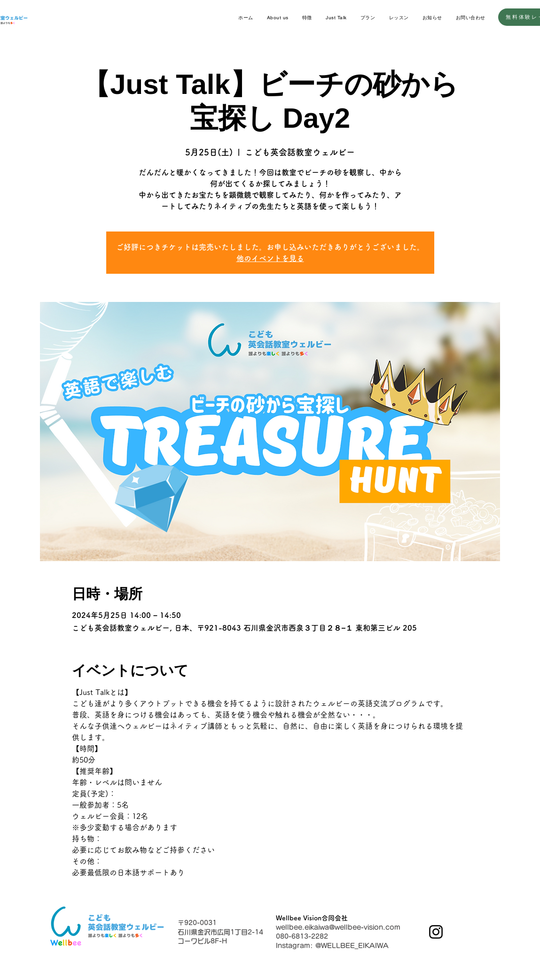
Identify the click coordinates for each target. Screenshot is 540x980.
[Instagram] (436, 932)
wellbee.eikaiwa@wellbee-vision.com (338, 927)
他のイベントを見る (270, 258)
